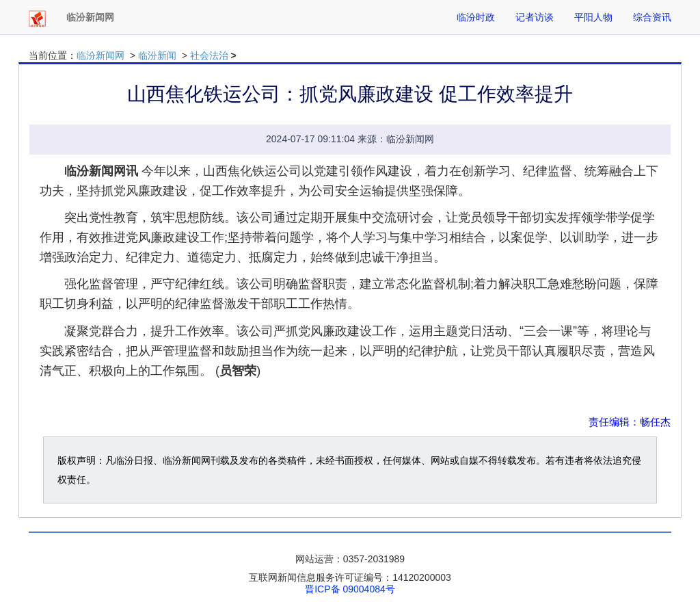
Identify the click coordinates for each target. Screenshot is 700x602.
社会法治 (209, 55)
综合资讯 (652, 17)
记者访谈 (535, 17)
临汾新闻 (157, 55)
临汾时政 (476, 17)
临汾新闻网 (100, 55)
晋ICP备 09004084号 (350, 589)
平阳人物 (593, 17)
